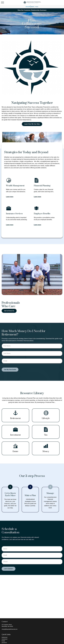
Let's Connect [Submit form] (9, 569)
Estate (3, 641)
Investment (4, 639)
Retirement (4, 637)
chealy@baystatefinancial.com (10, 629)
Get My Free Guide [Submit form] (10, 370)
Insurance (4, 643)
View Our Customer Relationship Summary (32, 10)
